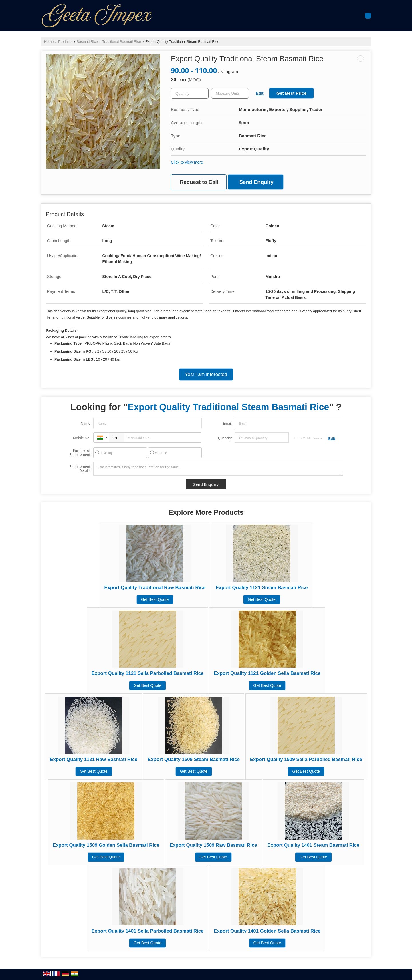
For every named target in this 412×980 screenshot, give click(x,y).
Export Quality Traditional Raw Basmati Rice (155, 588)
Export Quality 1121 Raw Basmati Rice (94, 759)
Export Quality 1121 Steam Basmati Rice (262, 588)
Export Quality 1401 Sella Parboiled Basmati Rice (148, 931)
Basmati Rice (87, 42)
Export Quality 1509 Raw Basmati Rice (213, 845)
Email (227, 423)
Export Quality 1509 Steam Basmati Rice (194, 759)
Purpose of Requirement (80, 453)
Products (65, 42)
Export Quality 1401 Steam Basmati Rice (313, 845)
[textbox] (230, 93)
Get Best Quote (155, 599)
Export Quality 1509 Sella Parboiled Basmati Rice (306, 759)
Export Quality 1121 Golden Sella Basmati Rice (267, 673)
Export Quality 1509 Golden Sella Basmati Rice (106, 845)
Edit (260, 93)
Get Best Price (291, 93)
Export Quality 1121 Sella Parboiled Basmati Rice (148, 673)
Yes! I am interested (206, 374)
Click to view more (187, 162)
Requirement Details (80, 469)
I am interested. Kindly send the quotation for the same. (218, 469)
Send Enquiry (256, 182)
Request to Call (199, 182)
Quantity (225, 438)
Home (49, 42)
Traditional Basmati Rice (122, 42)
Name (86, 423)
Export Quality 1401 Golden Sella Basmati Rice (267, 931)
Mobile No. (82, 438)
